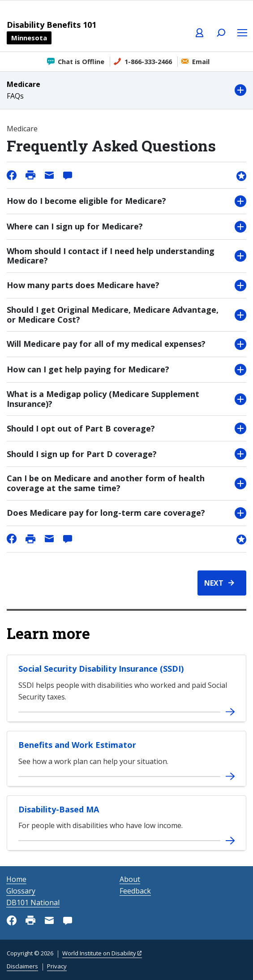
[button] (126, 90)
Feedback (135, 891)
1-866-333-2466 (148, 62)
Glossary (21, 891)
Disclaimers (22, 966)
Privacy (57, 966)
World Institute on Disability (99, 953)
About (130, 879)
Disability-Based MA (59, 809)
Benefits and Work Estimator (77, 745)
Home (16, 879)
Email (201, 62)
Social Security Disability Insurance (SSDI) (101, 669)
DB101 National (33, 902)
